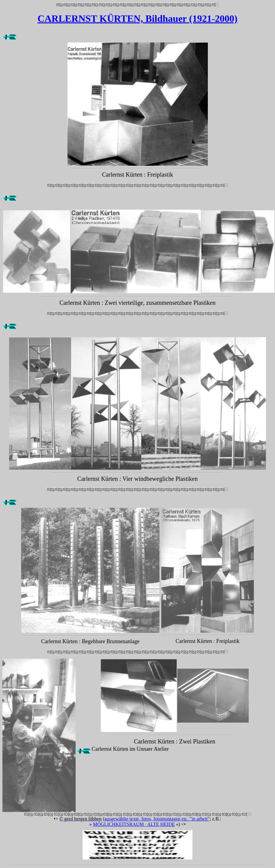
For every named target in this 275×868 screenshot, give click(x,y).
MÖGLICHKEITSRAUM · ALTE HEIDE (134, 824)
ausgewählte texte (122, 819)
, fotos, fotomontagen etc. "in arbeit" (174, 819)
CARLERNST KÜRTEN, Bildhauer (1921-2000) (137, 18)
